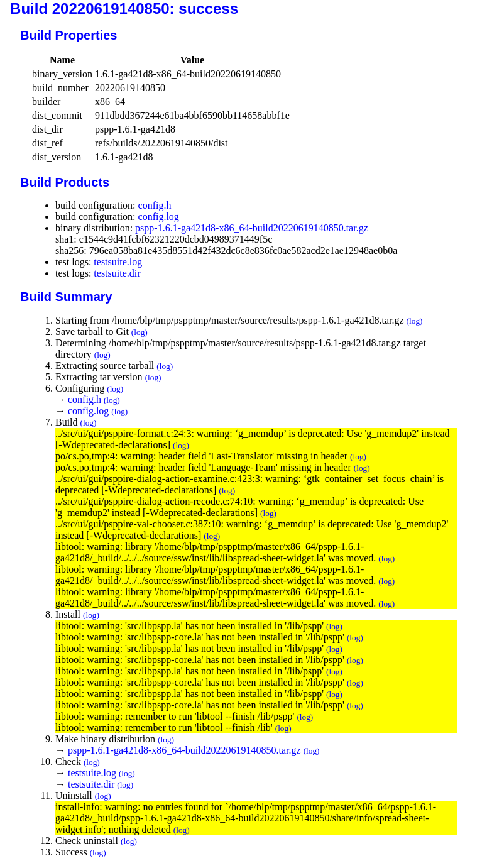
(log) (415, 321)
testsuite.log (118, 262)
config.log (159, 217)
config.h (155, 205)
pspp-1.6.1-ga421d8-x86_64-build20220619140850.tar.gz (252, 228)
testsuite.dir (117, 273)
